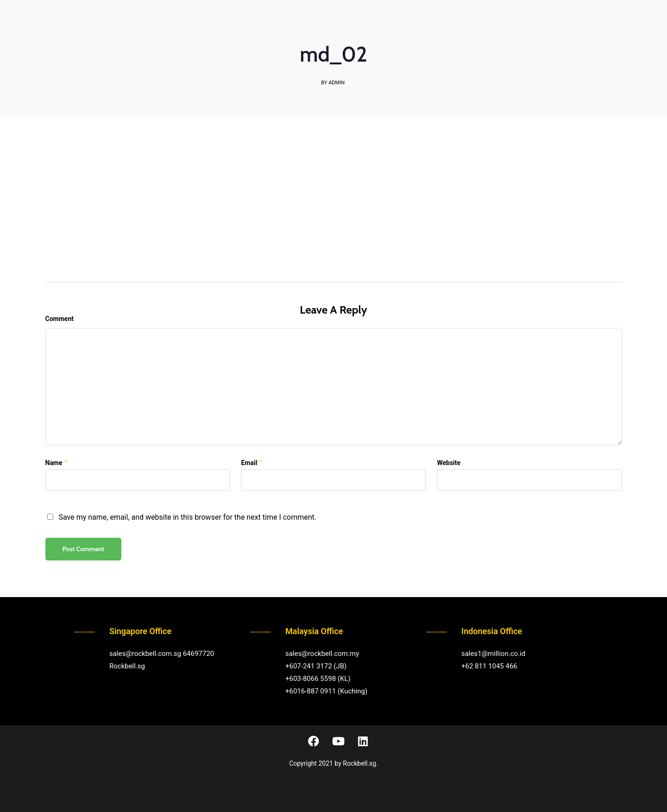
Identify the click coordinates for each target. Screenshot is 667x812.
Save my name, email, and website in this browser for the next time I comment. (187, 517)
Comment (60, 319)
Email (249, 463)
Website (449, 463)
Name (54, 463)
